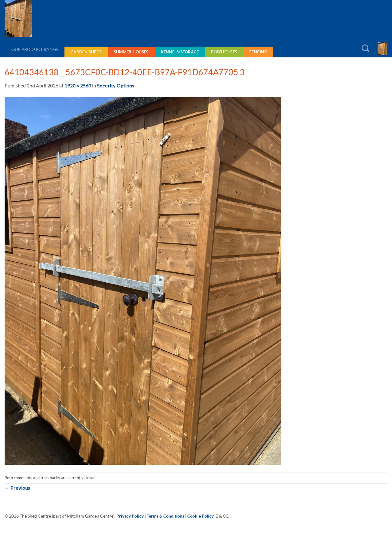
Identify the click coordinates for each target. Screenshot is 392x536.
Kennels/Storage (180, 52)
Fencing (258, 52)
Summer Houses (131, 52)
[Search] (365, 48)
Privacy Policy (130, 516)
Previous (17, 488)
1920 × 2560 (78, 85)
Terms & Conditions (165, 516)
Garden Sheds (86, 52)
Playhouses (224, 52)
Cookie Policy (200, 516)
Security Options (116, 85)
